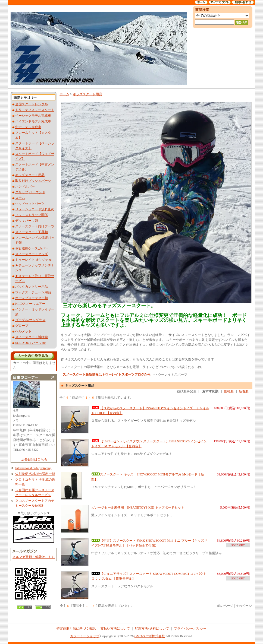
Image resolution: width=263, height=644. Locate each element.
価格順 (229, 391)
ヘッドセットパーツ (30, 204)
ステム (20, 198)
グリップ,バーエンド (30, 192)
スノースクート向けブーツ (35, 226)
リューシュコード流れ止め (35, 209)
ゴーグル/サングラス (30, 320)
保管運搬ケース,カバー (32, 248)
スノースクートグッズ (32, 254)
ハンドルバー (25, 186)
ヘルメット (23, 331)
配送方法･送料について (152, 629)
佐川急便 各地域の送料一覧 (35, 474)
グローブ (22, 326)
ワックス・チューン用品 (33, 292)
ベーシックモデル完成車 (33, 116)
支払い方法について (115, 629)
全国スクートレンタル (32, 104)
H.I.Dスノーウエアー (30, 304)
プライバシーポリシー (190, 629)
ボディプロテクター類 (32, 298)
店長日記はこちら (34, 459)
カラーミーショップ (85, 636)
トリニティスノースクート (35, 110)
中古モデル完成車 (28, 127)
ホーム (64, 94)
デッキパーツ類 (27, 221)
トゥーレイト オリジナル (34, 260)
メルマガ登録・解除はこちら (34, 557)
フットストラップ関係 (32, 215)
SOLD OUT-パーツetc (30, 343)
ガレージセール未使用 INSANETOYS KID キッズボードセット (138, 507)
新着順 (244, 391)
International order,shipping (33, 468)
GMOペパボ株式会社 (150, 636)
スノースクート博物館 (32, 337)
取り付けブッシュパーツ (33, 181)
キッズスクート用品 (30, 175)
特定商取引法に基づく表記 (76, 629)
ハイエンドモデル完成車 (33, 121)
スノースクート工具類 (32, 232)
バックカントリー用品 (32, 287)
